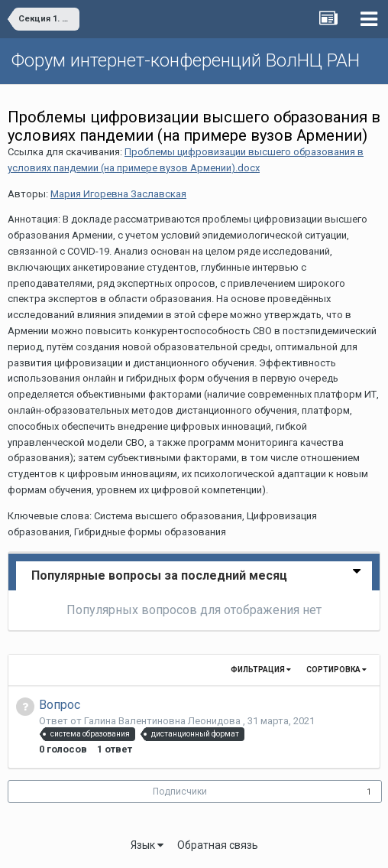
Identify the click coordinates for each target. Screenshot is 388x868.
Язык (147, 845)
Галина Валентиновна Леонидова (163, 721)
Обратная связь (218, 845)
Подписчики (180, 792)
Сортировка (336, 670)
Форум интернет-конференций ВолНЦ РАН (186, 60)
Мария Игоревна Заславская (118, 194)
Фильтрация (261, 670)
